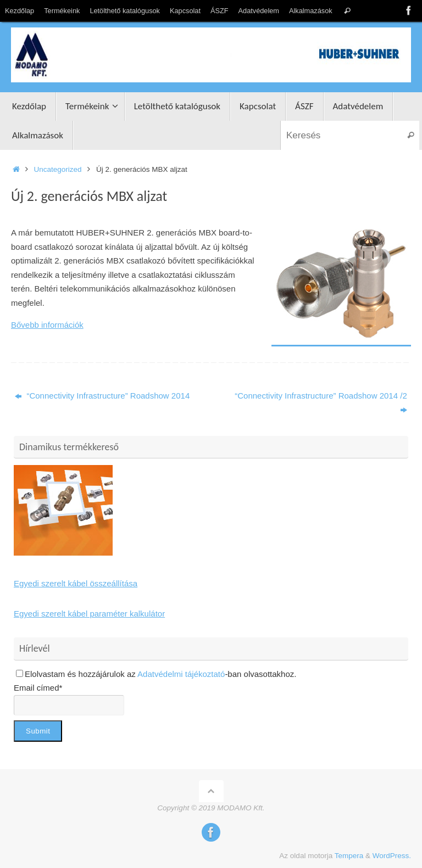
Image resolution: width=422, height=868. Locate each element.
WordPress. (392, 856)
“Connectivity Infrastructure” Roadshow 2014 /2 (321, 403)
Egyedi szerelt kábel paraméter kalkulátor (89, 614)
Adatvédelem (259, 11)
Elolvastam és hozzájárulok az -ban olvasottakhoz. (156, 674)
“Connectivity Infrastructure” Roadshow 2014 (102, 396)
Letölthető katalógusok (125, 11)
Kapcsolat (185, 11)
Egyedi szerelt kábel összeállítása (76, 583)
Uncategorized (58, 169)
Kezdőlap (20, 11)
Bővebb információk (47, 325)
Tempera (349, 856)
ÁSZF (220, 11)
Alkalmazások (311, 11)
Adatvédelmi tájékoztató (181, 674)
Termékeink (62, 11)
